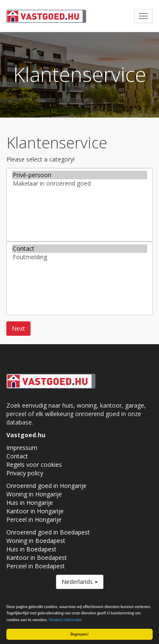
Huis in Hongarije (30, 503)
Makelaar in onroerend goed (79, 184)
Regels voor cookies (34, 465)
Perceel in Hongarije (34, 519)
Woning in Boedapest (36, 541)
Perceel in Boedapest (36, 566)
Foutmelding (79, 257)
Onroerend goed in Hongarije (46, 486)
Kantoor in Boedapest (37, 558)
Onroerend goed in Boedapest (48, 532)
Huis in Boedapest (31, 549)
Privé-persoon (79, 175)
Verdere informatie (65, 620)
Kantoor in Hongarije (35, 511)
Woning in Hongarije (34, 494)
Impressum (22, 448)
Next (18, 328)
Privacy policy (25, 473)
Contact (79, 249)
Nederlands (80, 582)
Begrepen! (79, 634)
